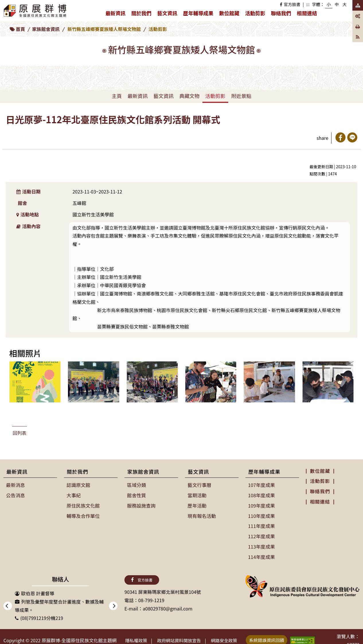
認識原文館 (78, 485)
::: (308, 4)
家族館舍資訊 (46, 29)
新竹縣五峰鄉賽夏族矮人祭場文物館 (104, 29)
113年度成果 (261, 545)
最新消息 (15, 485)
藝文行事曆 (199, 485)
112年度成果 (261, 535)
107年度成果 (261, 485)
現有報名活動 (202, 515)
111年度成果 (261, 525)
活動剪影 (255, 13)
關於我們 (143, 14)
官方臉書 (290, 4)
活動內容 (29, 226)
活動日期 (29, 191)
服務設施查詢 (141, 505)
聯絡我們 (281, 13)
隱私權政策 (137, 638)
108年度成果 (261, 495)
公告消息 (15, 495)
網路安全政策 (230, 638)
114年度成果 (261, 555)
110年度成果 (261, 515)
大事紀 (74, 495)
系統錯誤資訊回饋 (275, 638)
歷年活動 (197, 505)
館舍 (22, 203)
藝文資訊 (169, 14)
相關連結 (307, 13)
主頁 (117, 96)
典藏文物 (189, 96)
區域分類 (136, 485)
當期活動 (197, 495)
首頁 (20, 29)
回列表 (19, 433)
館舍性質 (136, 495)
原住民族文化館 (83, 505)
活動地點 (28, 214)
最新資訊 (117, 14)
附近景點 (241, 96)
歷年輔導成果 (200, 14)
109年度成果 (261, 505)
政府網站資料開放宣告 (183, 638)
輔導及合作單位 (83, 515)
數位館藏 (229, 13)
